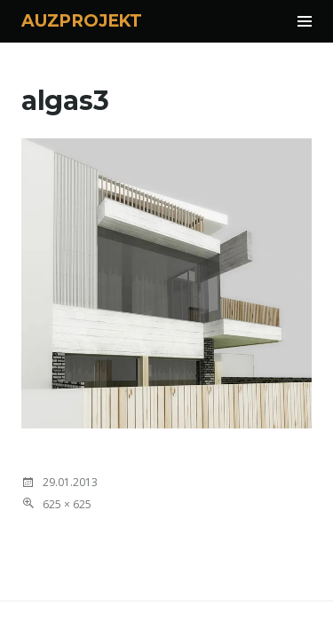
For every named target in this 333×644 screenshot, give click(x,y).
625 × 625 (67, 504)
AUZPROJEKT (82, 21)
